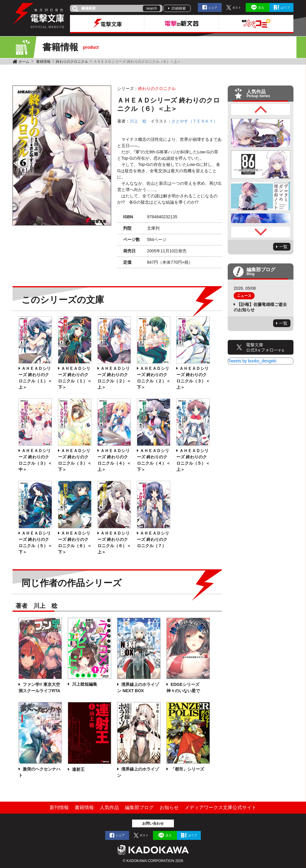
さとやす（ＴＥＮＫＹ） (195, 121)
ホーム (24, 62)
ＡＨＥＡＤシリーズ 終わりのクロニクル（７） (153, 539)
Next (261, 232)
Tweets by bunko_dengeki (252, 361)
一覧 (283, 247)
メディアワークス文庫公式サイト (221, 807)
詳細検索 (179, 8)
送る (261, 8)
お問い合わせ (153, 823)
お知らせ (169, 807)
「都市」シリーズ (187, 769)
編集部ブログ (139, 807)
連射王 (78, 769)
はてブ (285, 8)
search (152, 8)
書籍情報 (43, 62)
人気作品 (109, 807)
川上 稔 (138, 121)
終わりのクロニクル (72, 62)
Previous (261, 109)
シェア (213, 8)
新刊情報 (59, 807)
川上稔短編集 (84, 684)
